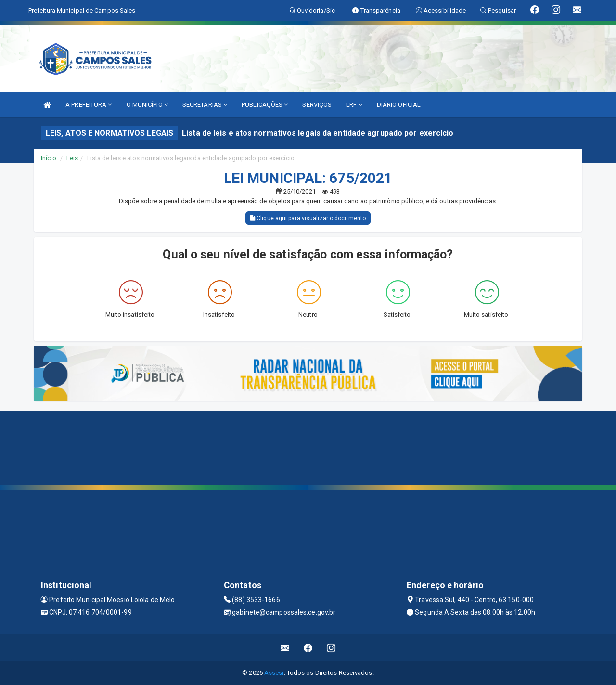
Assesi (274, 673)
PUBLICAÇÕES (265, 105)
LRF (354, 105)
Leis (72, 158)
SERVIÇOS (317, 105)
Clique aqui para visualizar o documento (308, 218)
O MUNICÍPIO (147, 105)
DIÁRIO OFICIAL (399, 105)
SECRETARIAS (205, 105)
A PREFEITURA (89, 105)
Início (49, 158)
